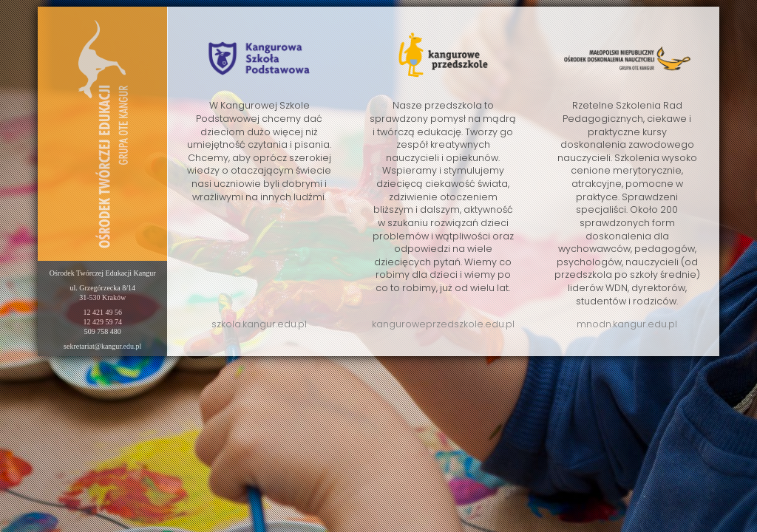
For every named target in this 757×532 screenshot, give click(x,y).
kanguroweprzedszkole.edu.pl (443, 324)
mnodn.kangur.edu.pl (627, 324)
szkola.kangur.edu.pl (259, 324)
